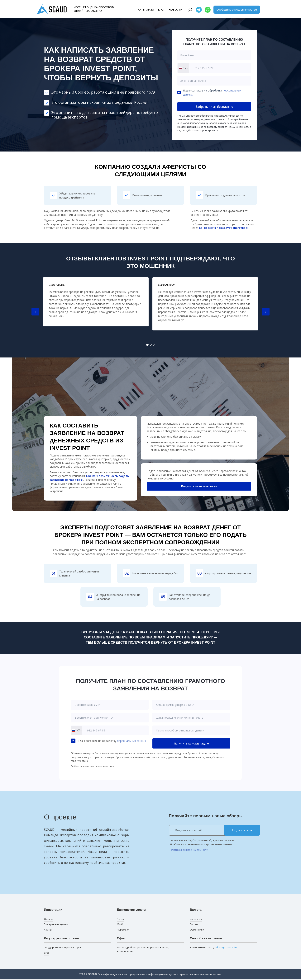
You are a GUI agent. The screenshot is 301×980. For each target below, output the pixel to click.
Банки (121, 919)
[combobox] (183, 68)
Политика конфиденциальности (188, 850)
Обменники (197, 930)
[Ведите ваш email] (214, 830)
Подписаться (242, 830)
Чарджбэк (123, 930)
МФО (120, 924)
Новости (176, 9)
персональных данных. (132, 741)
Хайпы (48, 930)
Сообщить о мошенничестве (237, 9)
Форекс (49, 919)
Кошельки (196, 919)
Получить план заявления (199, 487)
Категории (146, 9)
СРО (46, 953)
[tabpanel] (96, 302)
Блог (161, 9)
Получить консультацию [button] (191, 743)
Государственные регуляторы (62, 947)
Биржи (194, 924)
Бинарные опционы (56, 924)
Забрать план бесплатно (214, 107)
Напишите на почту (213, 947)
